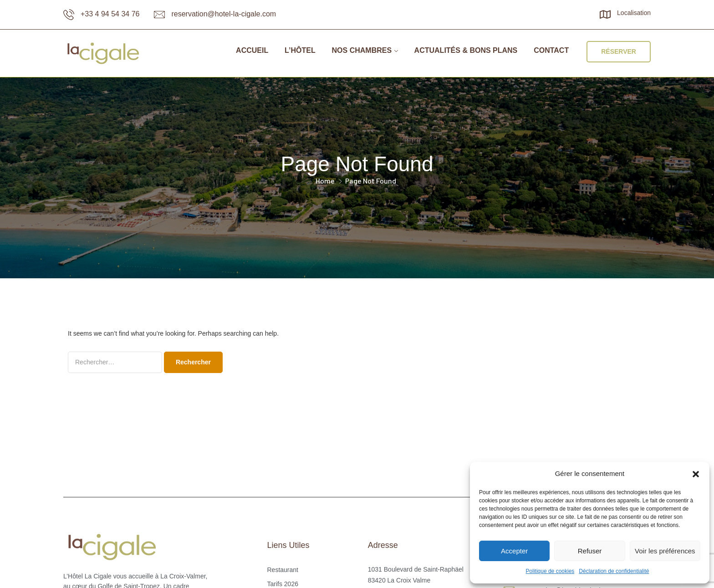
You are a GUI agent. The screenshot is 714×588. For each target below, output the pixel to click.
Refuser (590, 551)
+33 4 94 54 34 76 (110, 14)
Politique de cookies (550, 571)
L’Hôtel (300, 50)
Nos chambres (362, 50)
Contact (551, 50)
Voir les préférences (665, 551)
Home (325, 181)
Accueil (252, 50)
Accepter (514, 551)
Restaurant (282, 570)
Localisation (634, 13)
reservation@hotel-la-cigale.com (224, 14)
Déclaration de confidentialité (614, 571)
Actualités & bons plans (466, 50)
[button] (696, 474)
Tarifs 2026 (282, 584)
